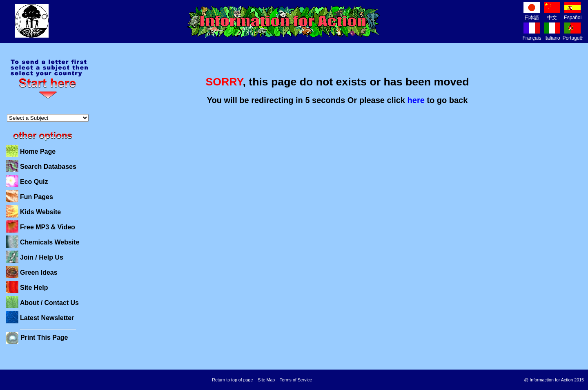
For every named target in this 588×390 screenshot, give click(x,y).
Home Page (38, 151)
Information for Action (284, 22)
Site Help (34, 288)
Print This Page (44, 337)
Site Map (266, 380)
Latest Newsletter (47, 318)
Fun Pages (37, 197)
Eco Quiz (34, 182)
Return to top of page (232, 380)
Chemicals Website (50, 242)
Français (532, 35)
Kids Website (40, 212)
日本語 (532, 15)
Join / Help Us (42, 257)
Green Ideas (39, 272)
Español (573, 15)
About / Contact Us (49, 303)
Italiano (552, 35)
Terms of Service (296, 380)
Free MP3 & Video (48, 227)
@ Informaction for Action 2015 (554, 380)
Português (574, 35)
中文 (552, 15)
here (416, 100)
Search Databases (48, 167)
